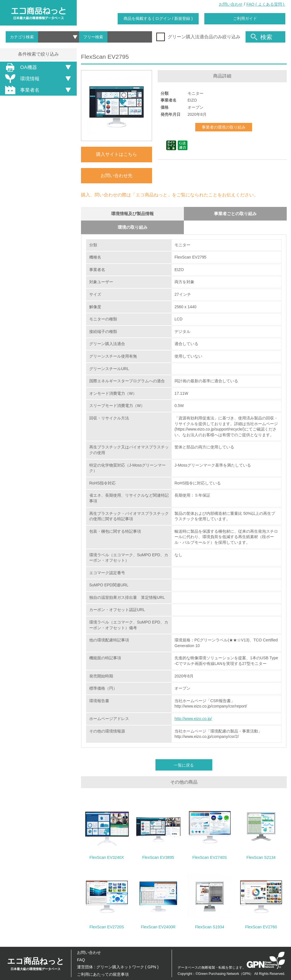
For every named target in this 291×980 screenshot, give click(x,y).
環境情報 (21, 79)
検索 (261, 37)
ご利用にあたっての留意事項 (103, 974)
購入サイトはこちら (117, 154)
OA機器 (20, 67)
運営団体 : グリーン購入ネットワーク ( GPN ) (118, 967)
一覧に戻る (184, 766)
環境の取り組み (132, 228)
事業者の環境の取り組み (224, 127)
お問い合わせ (231, 4)
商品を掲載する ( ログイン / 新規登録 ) (158, 18)
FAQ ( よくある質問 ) (266, 4)
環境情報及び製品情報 (132, 214)
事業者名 (21, 90)
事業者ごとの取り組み (235, 214)
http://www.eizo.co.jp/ (193, 720)
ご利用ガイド (245, 18)
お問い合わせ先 (117, 176)
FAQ (81, 960)
